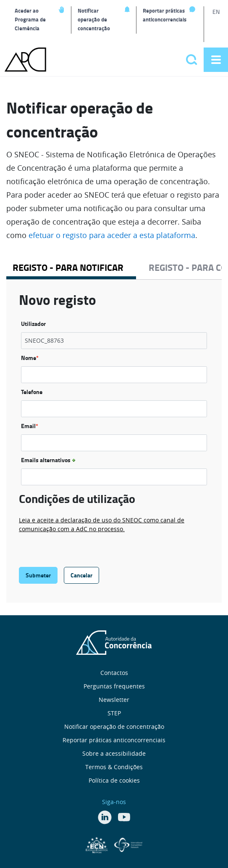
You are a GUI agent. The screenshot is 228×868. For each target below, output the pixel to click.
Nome (30, 358)
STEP (114, 713)
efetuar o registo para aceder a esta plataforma (112, 235)
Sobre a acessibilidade (114, 753)
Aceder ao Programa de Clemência (30, 19)
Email (30, 426)
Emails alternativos (49, 460)
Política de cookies (114, 780)
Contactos (114, 673)
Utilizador (33, 324)
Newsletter (114, 700)
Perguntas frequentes (114, 686)
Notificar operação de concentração (94, 19)
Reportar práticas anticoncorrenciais (165, 15)
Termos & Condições (114, 767)
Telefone (32, 392)
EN (216, 12)
